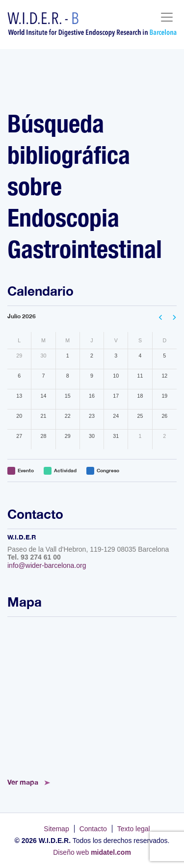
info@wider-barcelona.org (47, 565)
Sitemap (56, 829)
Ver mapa (23, 782)
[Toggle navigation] (167, 17)
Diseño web (92, 852)
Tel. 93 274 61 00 (34, 557)
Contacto (93, 829)
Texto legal (134, 829)
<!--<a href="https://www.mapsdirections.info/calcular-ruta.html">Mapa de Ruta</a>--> (92, 694)
